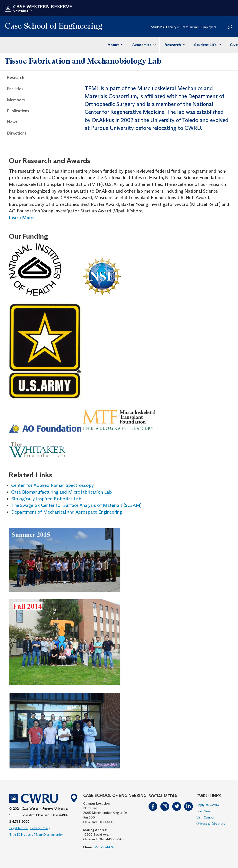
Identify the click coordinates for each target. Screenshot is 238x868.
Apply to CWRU (208, 805)
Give (234, 45)
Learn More (21, 218)
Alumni (195, 27)
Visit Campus (206, 817)
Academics (143, 45)
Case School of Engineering (54, 26)
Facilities (15, 89)
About (115, 45)
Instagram (165, 806)
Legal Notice (18, 828)
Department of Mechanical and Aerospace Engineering (67, 512)
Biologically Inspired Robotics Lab (46, 499)
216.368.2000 (19, 822)
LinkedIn (189, 806)
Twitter (177, 806)
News (12, 122)
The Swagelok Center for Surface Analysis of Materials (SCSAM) (76, 505)
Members (16, 100)
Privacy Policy (40, 828)
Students (157, 27)
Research (174, 45)
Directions (17, 133)
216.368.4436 (104, 847)
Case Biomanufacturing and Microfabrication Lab (61, 492)
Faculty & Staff (177, 27)
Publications (18, 111)
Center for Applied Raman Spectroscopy (53, 485)
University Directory (211, 824)
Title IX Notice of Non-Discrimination (36, 835)
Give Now (203, 811)
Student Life (207, 45)
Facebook (153, 806)
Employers (209, 27)
